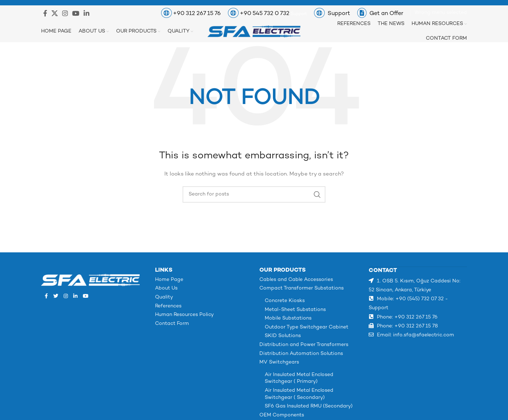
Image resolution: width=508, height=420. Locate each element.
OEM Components (282, 415)
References (168, 306)
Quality (164, 297)
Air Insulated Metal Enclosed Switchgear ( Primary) (299, 378)
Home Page (169, 280)
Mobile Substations (288, 318)
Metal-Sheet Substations (295, 310)
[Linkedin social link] (86, 13)
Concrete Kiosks (285, 301)
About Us (166, 288)
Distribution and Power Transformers (304, 345)
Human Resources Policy (184, 315)
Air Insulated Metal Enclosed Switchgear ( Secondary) (299, 394)
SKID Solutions (283, 336)
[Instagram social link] (65, 13)
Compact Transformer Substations (302, 288)
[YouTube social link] (76, 13)
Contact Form (172, 324)
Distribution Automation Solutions (301, 354)
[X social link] (55, 13)
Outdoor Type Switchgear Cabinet (307, 327)
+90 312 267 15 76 (197, 14)
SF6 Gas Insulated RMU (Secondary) (309, 406)
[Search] (254, 194)
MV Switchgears (279, 362)
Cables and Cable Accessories (296, 280)
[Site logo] (254, 31)
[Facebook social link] (45, 13)
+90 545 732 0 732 (265, 14)
